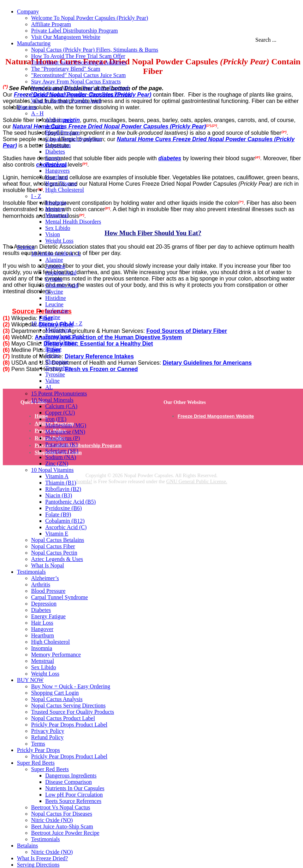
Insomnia (56, 202)
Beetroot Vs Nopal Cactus (61, 807)
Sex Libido (58, 228)
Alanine (54, 260)
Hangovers (57, 171)
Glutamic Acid (62, 285)
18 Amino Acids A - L (56, 253)
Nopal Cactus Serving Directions (68, 705)
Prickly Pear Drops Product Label (69, 725)
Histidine (56, 298)
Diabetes (55, 152)
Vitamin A (57, 476)
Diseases (27, 107)
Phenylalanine (61, 343)
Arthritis (55, 126)
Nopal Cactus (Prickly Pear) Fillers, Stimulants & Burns (95, 50)
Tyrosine (55, 374)
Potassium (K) (61, 444)
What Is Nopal (47, 565)
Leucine (54, 304)
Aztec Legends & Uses (57, 559)
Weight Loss (59, 241)
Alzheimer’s (59, 120)
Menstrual (57, 215)
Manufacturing (34, 43)
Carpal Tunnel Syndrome (74, 139)
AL (49, 387)
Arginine (55, 266)
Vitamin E (57, 534)
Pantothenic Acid (65, 336)
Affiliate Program (51, 24)
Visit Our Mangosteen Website (66, 37)
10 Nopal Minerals (52, 400)
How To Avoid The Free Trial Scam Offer (78, 56)
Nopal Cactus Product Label (63, 718)
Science (26, 247)
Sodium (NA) (61, 457)
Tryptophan (58, 368)
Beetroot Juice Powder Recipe (65, 833)
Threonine (57, 362)
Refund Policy (47, 737)
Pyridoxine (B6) (64, 508)
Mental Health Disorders (73, 222)
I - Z (36, 196)
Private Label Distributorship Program (75, 31)
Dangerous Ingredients (71, 776)
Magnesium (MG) (66, 425)
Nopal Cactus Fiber (53, 546)
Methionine (58, 330)
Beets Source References (73, 801)
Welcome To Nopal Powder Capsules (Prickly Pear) (90, 18)
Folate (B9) (58, 514)
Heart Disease (61, 183)
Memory (55, 209)
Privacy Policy (48, 731)
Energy (53, 158)
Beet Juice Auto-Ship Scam (62, 826)
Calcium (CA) (61, 406)
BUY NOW (30, 680)
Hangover (42, 629)
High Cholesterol (65, 190)
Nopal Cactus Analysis (57, 699)
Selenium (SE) (62, 451)
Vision (53, 234)
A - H (37, 113)
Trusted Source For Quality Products (73, 712)
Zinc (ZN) (57, 464)
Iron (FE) (56, 419)
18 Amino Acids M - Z (57, 323)
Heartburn (57, 177)
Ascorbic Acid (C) (66, 527)
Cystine (54, 279)
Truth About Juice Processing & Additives (79, 62)
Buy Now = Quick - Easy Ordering (71, 686)
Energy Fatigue (48, 616)
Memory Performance (56, 655)
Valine (52, 381)
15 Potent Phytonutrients (59, 394)
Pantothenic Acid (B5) (70, 502)
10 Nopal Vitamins (52, 470)
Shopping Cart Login (55, 693)
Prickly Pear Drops (38, 750)
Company (28, 11)
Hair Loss (56, 164)
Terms (38, 744)
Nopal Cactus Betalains (58, 540)
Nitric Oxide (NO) (52, 820)
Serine (52, 355)
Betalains (28, 846)
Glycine (54, 292)
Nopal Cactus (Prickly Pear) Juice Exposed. (81, 88)
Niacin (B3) (59, 495)
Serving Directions (38, 865)
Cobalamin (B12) (65, 521)
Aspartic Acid (61, 273)
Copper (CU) (60, 413)
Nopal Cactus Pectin (54, 553)
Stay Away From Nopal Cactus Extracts (76, 82)
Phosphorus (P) (63, 438)
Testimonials (31, 572)
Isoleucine (57, 311)
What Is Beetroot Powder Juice (66, 101)
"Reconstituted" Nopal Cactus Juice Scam (78, 75)
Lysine (53, 317)
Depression (58, 145)
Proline (53, 349)
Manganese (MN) (65, 432)
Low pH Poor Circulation (74, 795)
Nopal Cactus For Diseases (62, 814)
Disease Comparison (69, 782)
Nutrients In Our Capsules (75, 788)
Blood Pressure (62, 132)
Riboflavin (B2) (63, 489)
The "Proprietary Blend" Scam (66, 69)
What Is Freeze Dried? (42, 858)
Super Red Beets (36, 763)
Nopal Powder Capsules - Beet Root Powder (81, 94)
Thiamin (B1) (61, 483)
